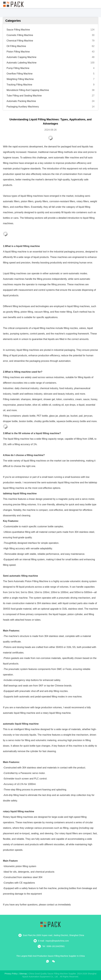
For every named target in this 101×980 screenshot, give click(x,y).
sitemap (23, 974)
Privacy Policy (11, 974)
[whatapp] (48, 961)
